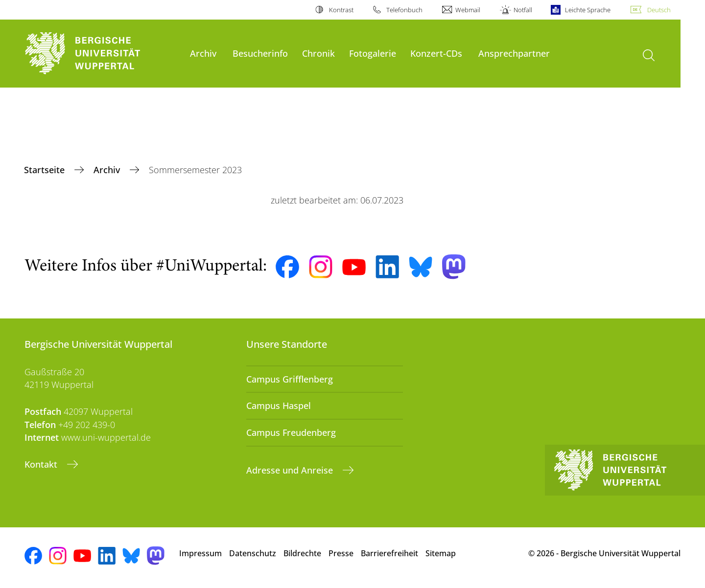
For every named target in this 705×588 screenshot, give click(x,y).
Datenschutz (253, 553)
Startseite (46, 170)
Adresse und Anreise (291, 470)
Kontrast (341, 10)
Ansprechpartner (514, 53)
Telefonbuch (404, 10)
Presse (341, 553)
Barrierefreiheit (389, 553)
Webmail (468, 10)
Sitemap (441, 553)
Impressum (200, 553)
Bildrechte (302, 553)
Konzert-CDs (436, 53)
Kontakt (42, 464)
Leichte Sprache (588, 10)
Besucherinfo (260, 53)
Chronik (318, 53)
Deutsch (659, 10)
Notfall (523, 10)
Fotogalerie (373, 53)
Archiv (203, 53)
